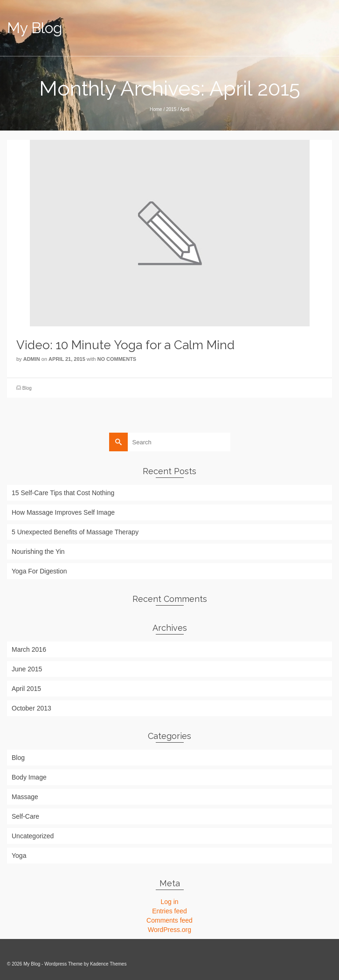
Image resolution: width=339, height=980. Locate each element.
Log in (169, 902)
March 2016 (29, 649)
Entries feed (169, 911)
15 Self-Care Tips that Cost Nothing (63, 493)
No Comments (117, 359)
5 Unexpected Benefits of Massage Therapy (75, 532)
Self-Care (25, 816)
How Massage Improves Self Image (63, 512)
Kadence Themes (108, 964)
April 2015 (26, 689)
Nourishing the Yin (38, 552)
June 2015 (27, 669)
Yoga (19, 856)
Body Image (29, 777)
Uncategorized (33, 836)
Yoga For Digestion (39, 571)
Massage (25, 797)
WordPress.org (169, 930)
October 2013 (31, 708)
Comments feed (169, 920)
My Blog (35, 28)
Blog (27, 388)
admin (32, 359)
